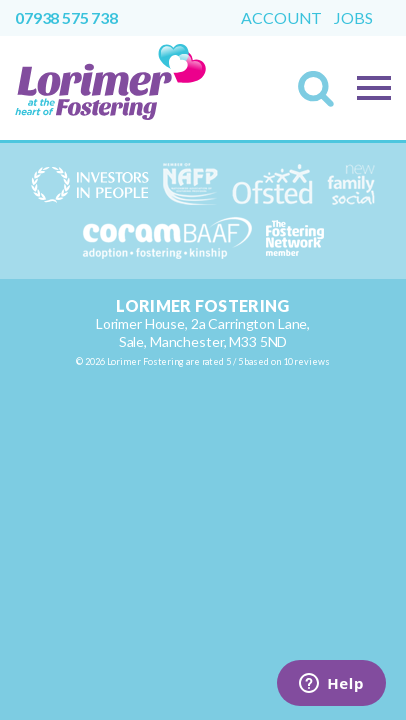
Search (322, 95)
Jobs (353, 18)
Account (281, 18)
